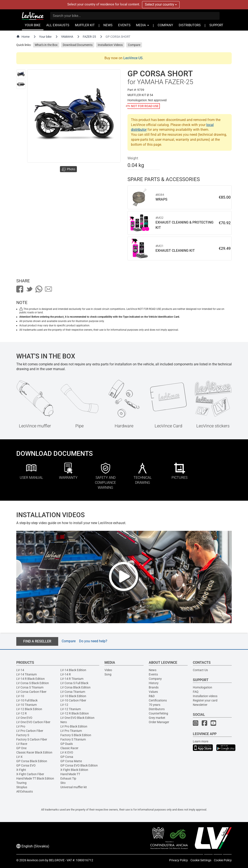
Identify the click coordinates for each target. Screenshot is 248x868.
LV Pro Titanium (71, 731)
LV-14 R (66, 674)
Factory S (23, 735)
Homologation (203, 687)
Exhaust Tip (68, 778)
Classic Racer (69, 748)
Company (155, 679)
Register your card (205, 700)
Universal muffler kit (74, 787)
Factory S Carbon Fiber (32, 739)
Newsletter (200, 705)
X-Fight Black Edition (74, 770)
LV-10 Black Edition (73, 696)
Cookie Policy (223, 860)
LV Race (22, 744)
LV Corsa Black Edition (75, 687)
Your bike (45, 37)
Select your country (161, 4)
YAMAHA (67, 37)
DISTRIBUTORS (190, 25)
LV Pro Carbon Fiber (30, 731)
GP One (21, 748)
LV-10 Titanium (26, 705)
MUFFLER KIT (85, 25)
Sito (63, 783)
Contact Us (200, 670)
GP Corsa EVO (26, 765)
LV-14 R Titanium (72, 679)
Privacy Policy (179, 860)
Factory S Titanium (73, 739)
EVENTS (124, 25)
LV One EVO (24, 718)
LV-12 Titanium (71, 709)
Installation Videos (110, 45)
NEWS (108, 25)
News (153, 670)
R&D (152, 696)
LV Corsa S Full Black (74, 683)
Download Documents (78, 45)
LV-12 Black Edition (29, 709)
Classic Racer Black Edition (34, 752)
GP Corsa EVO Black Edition (79, 765)
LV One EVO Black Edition (77, 718)
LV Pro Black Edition (74, 726)
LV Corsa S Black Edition (33, 683)
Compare (134, 45)
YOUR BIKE (33, 25)
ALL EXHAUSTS (58, 25)
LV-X (19, 757)
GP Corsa (67, 757)
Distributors (157, 709)
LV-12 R (21, 713)
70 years (155, 705)
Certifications (158, 700)
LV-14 (20, 670)
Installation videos (205, 696)
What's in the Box (46, 45)
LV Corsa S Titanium (30, 687)
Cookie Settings (201, 860)
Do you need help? (93, 641)
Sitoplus (22, 787)
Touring (21, 783)
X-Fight (21, 770)
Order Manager (159, 722)
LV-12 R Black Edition (75, 713)
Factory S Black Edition (76, 735)
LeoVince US (133, 58)
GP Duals (67, 744)
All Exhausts (25, 791)
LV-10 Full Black (27, 700)
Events (153, 674)
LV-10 (20, 696)
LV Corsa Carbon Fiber (31, 692)
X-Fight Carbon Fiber (30, 774)
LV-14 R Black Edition (31, 679)
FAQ (196, 692)
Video (108, 670)
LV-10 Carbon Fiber (73, 700)
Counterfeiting (158, 713)
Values (153, 692)
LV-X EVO (67, 752)
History (154, 683)
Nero (64, 722)
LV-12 (64, 705)
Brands (154, 687)
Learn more (201, 741)
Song (108, 674)
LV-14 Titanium (26, 674)
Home (23, 37)
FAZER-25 (89, 37)
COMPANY (165, 25)
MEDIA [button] (142, 25)
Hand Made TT (70, 774)
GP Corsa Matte (71, 761)
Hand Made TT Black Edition (35, 778)
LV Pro (21, 726)
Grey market (157, 718)
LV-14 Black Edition (73, 670)
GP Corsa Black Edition (32, 761)
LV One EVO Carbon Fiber (33, 722)
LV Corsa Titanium (73, 692)
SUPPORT (216, 25)
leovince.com (36, 860)
